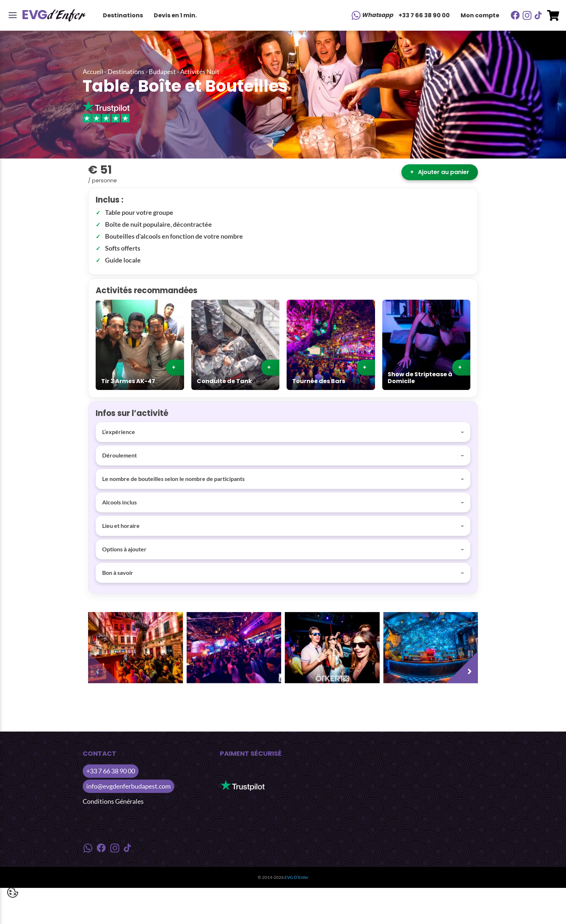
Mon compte (480, 15)
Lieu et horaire (121, 526)
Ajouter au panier (440, 172)
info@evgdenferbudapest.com (129, 786)
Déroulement (119, 455)
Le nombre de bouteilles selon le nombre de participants (173, 479)
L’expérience (119, 432)
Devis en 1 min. (175, 15)
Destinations (123, 15)
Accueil (93, 71)
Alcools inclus (119, 502)
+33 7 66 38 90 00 (424, 15)
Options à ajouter (124, 549)
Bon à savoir (118, 572)
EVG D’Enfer (297, 877)
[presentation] (106, 665)
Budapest (162, 71)
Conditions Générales (113, 801)
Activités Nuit (200, 71)
